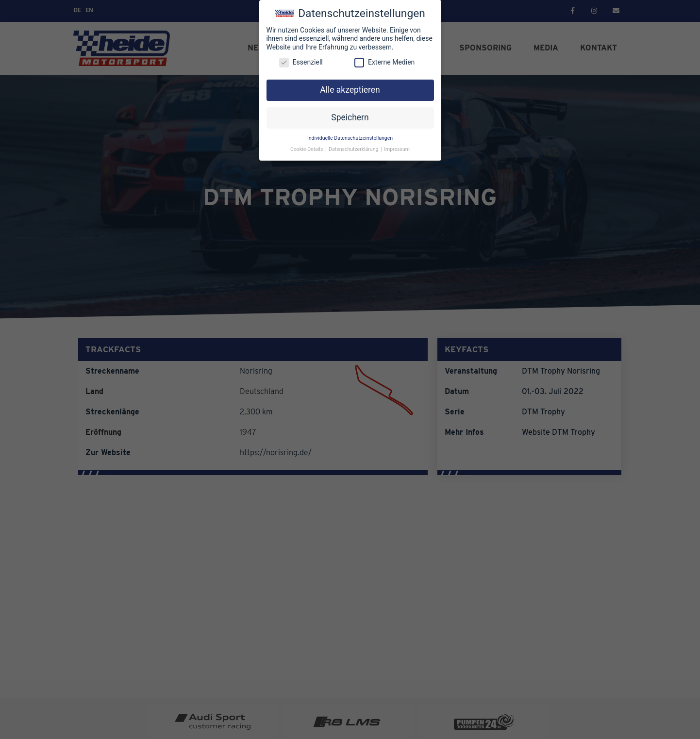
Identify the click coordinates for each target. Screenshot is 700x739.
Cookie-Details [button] (307, 149)
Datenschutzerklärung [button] (354, 149)
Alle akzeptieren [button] (350, 90)
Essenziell (301, 62)
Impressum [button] (397, 149)
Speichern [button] (350, 117)
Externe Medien (384, 62)
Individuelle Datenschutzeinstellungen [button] (350, 138)
